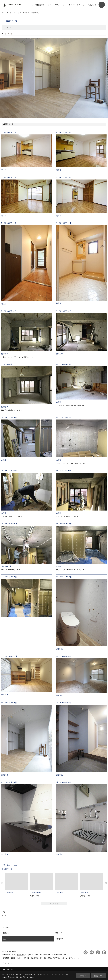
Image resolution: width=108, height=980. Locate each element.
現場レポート (60, 933)
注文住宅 (92, 5)
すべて (6, 916)
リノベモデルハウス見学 (74, 5)
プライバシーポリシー (51, 974)
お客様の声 (59, 939)
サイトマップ (8, 963)
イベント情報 (53, 5)
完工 (4, 939)
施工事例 (6, 933)
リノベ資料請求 (37, 5)
